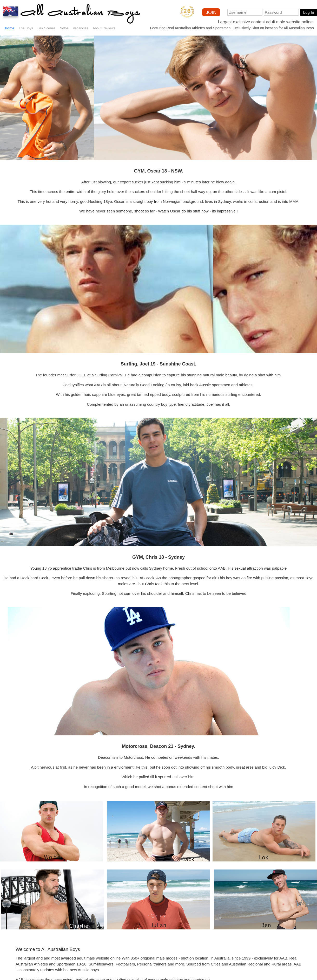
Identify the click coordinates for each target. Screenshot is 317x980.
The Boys (26, 28)
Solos (64, 28)
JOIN (211, 12)
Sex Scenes (46, 28)
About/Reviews (104, 28)
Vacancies (80, 28)
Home (10, 28)
